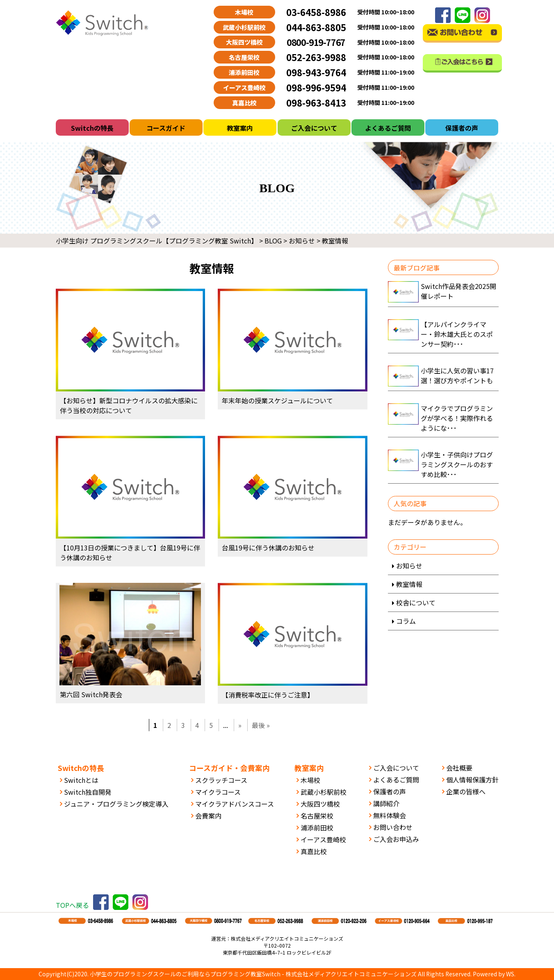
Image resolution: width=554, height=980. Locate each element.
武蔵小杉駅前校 (324, 792)
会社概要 (459, 768)
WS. (511, 974)
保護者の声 (462, 128)
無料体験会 (390, 815)
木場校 (310, 780)
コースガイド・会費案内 (229, 768)
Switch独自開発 (88, 792)
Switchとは (81, 780)
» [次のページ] (240, 725)
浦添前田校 (317, 828)
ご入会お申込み (396, 839)
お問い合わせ (393, 827)
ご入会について (314, 128)
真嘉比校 (314, 851)
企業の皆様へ (466, 791)
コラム (406, 621)
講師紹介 (386, 803)
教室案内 (240, 128)
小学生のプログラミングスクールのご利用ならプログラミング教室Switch (185, 974)
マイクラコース (218, 792)
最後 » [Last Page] (261, 725)
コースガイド (166, 128)
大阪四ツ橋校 (320, 804)
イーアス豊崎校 (323, 839)
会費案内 (208, 816)
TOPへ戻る (72, 905)
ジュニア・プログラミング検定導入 (116, 804)
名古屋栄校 (317, 816)
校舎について (416, 603)
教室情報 (409, 584)
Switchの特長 (92, 128)
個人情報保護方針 (472, 780)
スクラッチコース (221, 780)
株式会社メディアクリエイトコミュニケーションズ (351, 974)
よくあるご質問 (388, 128)
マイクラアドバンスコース (235, 804)
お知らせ (409, 566)
